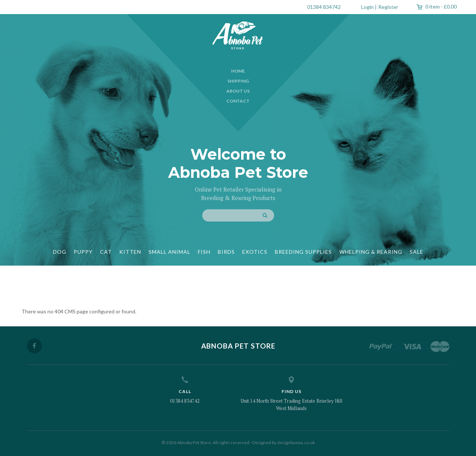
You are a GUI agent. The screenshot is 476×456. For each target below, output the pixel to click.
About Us (238, 91)
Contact (238, 101)
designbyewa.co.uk (296, 442)
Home (238, 71)
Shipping (238, 81)
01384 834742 (324, 7)
